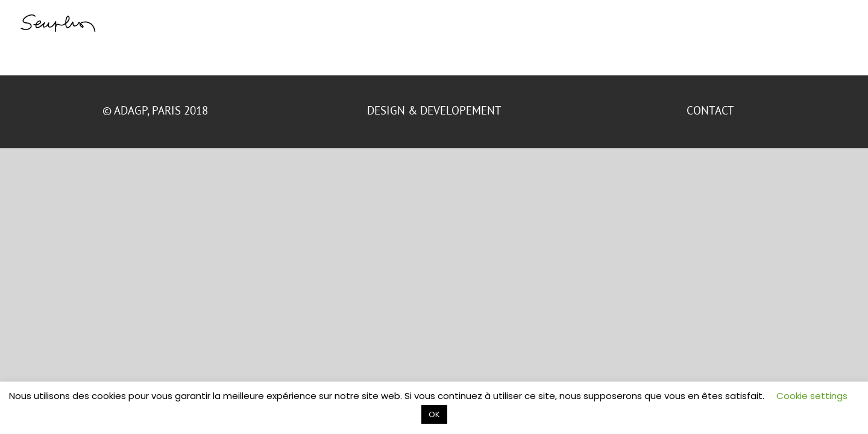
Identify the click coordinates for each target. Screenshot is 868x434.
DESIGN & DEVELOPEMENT (434, 110)
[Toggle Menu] (841, 22)
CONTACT (712, 110)
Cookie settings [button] (812, 396)
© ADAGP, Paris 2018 (157, 110)
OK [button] (434, 414)
